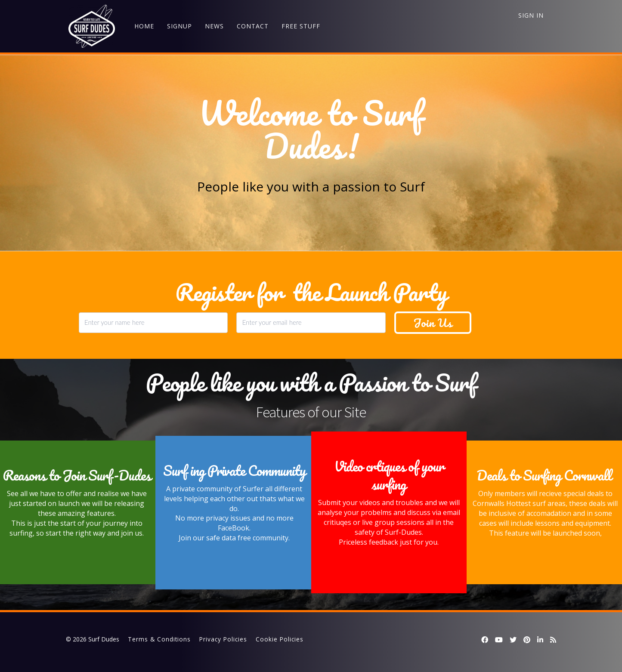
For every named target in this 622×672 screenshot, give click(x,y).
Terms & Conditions (159, 639)
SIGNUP (177, 26)
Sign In (531, 15)
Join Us (433, 323)
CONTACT (250, 26)
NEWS (212, 26)
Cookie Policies (280, 639)
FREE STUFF (298, 26)
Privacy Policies (223, 639)
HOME (142, 26)
